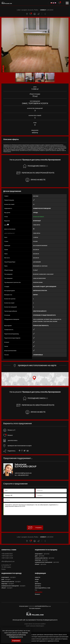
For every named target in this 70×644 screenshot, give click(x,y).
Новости (38, 577)
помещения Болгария (43, 637)
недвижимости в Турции (48, 639)
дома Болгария (33, 637)
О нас (37, 581)
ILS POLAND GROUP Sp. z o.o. (43, 606)
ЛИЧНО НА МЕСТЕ (35, 180)
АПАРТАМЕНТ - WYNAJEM (9, 577)
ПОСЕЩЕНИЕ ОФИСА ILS (35, 166)
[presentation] (35, 520)
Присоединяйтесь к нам (43, 588)
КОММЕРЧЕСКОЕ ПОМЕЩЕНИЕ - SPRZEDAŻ (47, 562)
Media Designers (40, 626)
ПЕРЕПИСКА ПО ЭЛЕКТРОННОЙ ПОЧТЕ (35, 173)
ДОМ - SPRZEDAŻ (40, 556)
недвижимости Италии (53, 641)
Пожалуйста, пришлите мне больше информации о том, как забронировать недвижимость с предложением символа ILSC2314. (35, 509)
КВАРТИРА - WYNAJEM (8, 584)
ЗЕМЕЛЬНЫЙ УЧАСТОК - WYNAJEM (11, 581)
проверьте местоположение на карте (17, 446)
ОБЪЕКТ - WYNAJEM (7, 588)
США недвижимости (42, 641)
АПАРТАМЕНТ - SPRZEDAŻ (42, 554)
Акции (37, 579)
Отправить (35, 528)
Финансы (38, 584)
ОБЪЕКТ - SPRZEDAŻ (41, 564)
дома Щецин (40, 635)
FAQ (36, 590)
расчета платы (10, 440)
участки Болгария (64, 637)
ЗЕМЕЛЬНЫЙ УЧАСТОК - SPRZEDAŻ (45, 558)
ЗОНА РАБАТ (39, 592)
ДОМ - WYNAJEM (6, 579)
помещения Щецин (49, 635)
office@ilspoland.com (8, 561)
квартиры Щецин (32, 635)
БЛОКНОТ (37, 594)
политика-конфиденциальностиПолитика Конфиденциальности (17, 635)
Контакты (38, 586)
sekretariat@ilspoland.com (23, 473)
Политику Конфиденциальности (47, 620)
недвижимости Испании (35, 639)
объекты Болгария (54, 637)
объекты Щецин (58, 635)
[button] (67, 19)
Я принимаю (16, 641)
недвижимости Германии (61, 639)
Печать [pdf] (9, 430)
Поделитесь (12, 451)
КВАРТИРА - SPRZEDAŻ (41, 560)
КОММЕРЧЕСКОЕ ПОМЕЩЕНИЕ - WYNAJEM (13, 586)
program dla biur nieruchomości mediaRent (35, 624)
